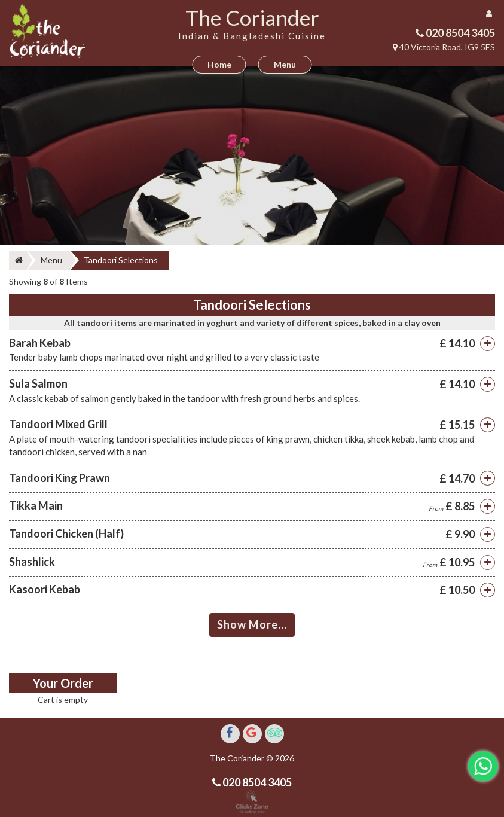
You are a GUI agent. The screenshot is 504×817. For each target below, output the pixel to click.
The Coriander (252, 17)
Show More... (252, 624)
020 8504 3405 (459, 33)
